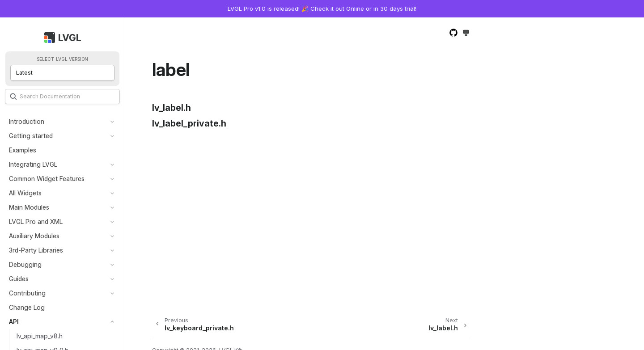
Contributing (27, 293)
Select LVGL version (62, 59)
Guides (19, 279)
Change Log (27, 307)
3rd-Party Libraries (36, 250)
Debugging (25, 264)
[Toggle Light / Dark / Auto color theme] (466, 33)
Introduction (27, 121)
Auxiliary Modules (34, 236)
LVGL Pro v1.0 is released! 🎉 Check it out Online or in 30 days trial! (322, 8)
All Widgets (25, 193)
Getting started (31, 136)
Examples (23, 150)
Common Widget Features (47, 179)
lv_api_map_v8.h (40, 336)
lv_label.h (172, 108)
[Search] (62, 97)
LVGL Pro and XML (36, 221)
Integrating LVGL (33, 164)
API (14, 322)
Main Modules (29, 207)
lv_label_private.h (189, 123)
